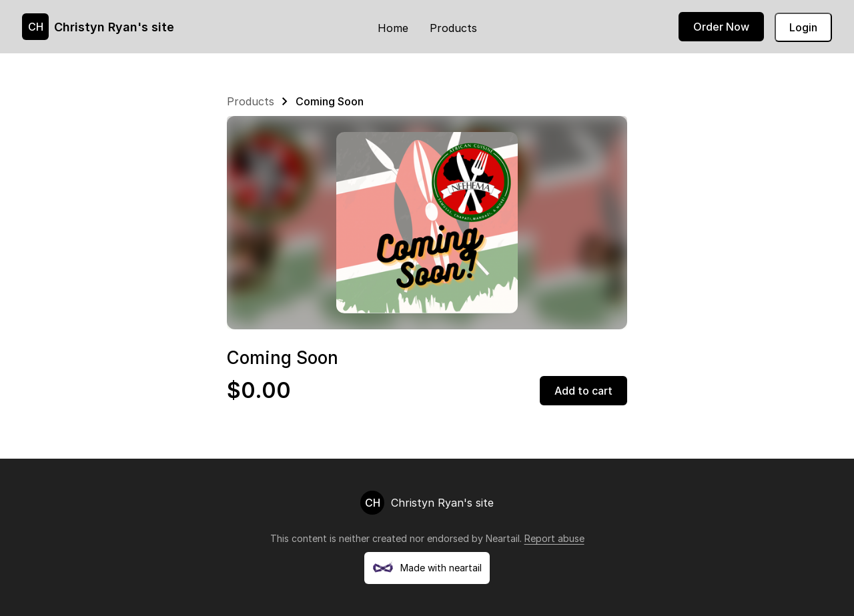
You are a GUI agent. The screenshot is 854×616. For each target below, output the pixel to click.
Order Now (721, 27)
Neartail (503, 538)
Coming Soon (330, 101)
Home (393, 28)
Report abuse (554, 538)
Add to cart (583, 391)
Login (803, 27)
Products (453, 28)
